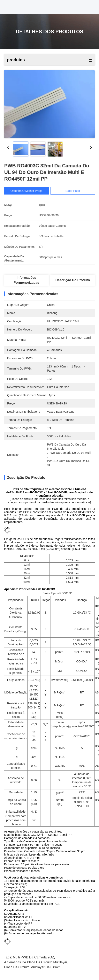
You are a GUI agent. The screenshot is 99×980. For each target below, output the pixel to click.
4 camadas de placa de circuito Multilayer (36, 962)
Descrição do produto (73, 280)
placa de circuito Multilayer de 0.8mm (32, 967)
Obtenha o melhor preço (32, 191)
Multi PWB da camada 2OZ (33, 957)
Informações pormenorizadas (26, 280)
